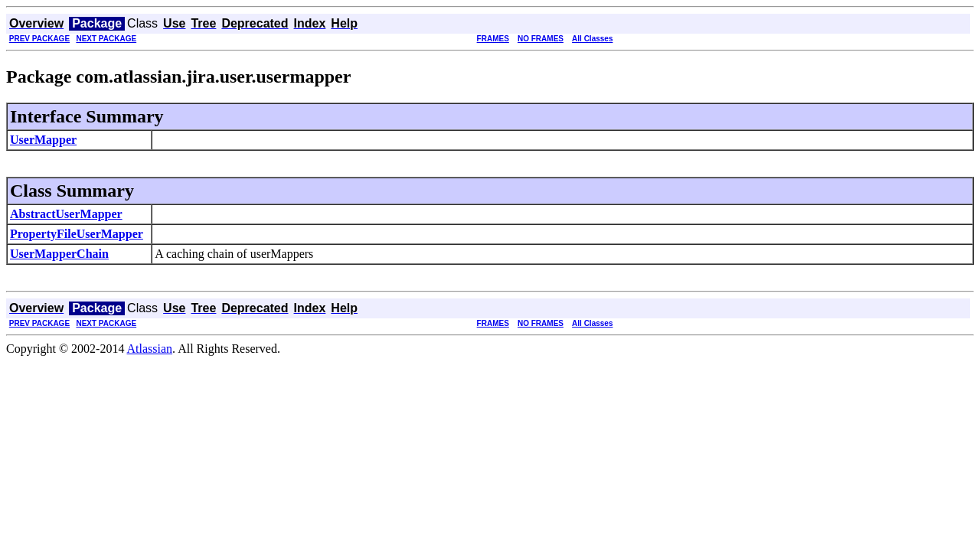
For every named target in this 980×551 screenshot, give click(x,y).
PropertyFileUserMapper (77, 234)
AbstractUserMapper (66, 214)
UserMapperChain (59, 254)
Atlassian (150, 349)
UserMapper (43, 140)
